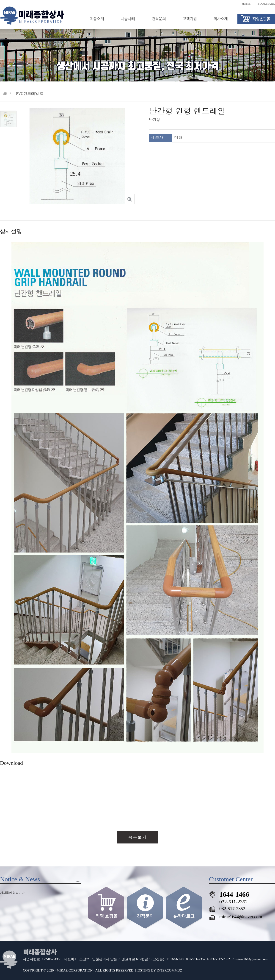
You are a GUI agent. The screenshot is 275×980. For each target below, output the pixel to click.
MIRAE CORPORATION (75, 970)
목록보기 (137, 838)
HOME (246, 4)
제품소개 (97, 19)
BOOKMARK (266, 4)
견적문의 (159, 19)
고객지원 (190, 19)
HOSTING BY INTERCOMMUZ (159, 970)
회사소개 (221, 19)
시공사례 (128, 19)
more (78, 881)
